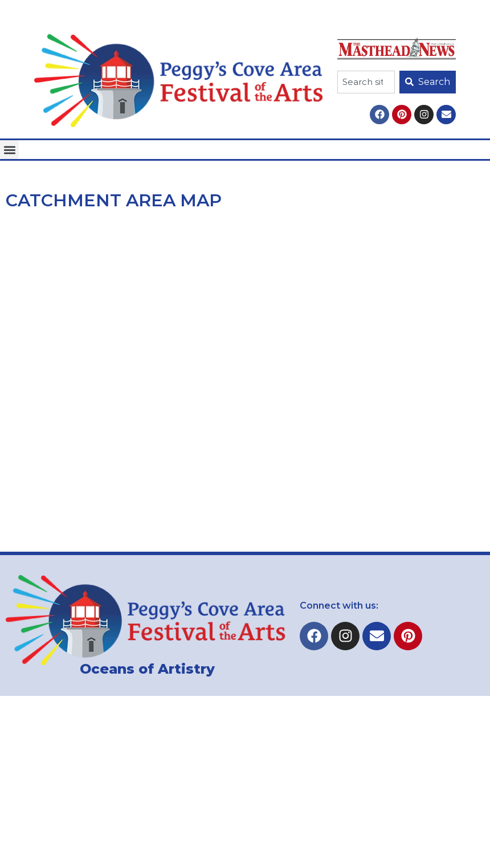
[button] (9, 150)
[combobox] (366, 82)
